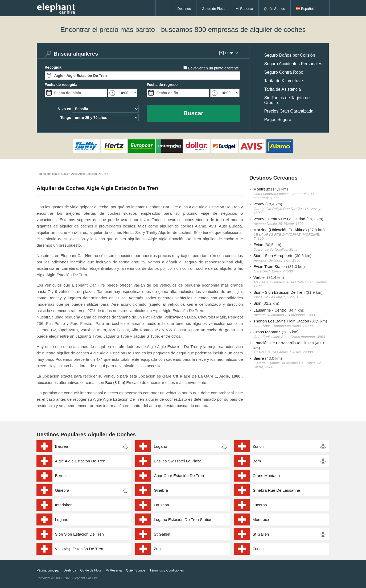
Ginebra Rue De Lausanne (276, 490)
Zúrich (258, 446)
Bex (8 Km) (115, 382)
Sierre (259, 358)
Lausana (162, 505)
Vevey (259, 204)
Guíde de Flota (213, 9)
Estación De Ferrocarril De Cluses (284, 343)
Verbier (260, 277)
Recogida (53, 67)
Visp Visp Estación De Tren (79, 549)
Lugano (161, 446)
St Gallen (162, 534)
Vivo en (65, 109)
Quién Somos (275, 9)
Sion (257, 303)
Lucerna (260, 505)
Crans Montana (267, 332)
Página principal (48, 570)
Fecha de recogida (61, 85)
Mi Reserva (244, 9)
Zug (157, 549)
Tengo (66, 118)
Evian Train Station (270, 266)
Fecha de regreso (162, 85)
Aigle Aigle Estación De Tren (80, 461)
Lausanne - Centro (270, 310)
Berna (60, 476)
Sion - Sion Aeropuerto (274, 256)
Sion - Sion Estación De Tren (279, 292)
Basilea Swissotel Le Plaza (178, 461)
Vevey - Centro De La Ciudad (279, 219)
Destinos (184, 9)
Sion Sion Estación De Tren (79, 534)
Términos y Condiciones (167, 570)
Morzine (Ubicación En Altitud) (280, 230)
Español (305, 9)
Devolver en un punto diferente (213, 68)
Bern (257, 461)
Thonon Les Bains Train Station (281, 321)
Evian (258, 245)
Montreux (262, 189)
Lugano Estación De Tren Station (183, 519)
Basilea (62, 446)
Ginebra (62, 490)
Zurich (258, 549)
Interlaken (64, 505)
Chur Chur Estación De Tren (179, 476)
